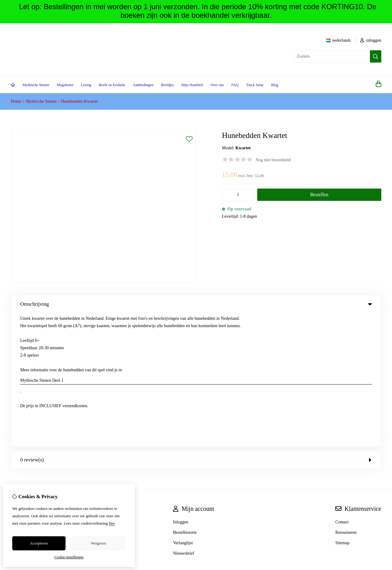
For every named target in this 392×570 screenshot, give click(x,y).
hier (112, 523)
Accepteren (39, 543)
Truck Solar (255, 85)
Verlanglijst (183, 409)
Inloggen (181, 388)
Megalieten (65, 85)
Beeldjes (167, 85)
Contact (342, 388)
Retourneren (346, 399)
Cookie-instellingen (69, 557)
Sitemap (342, 409)
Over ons (217, 85)
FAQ (235, 85)
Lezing (86, 85)
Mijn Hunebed (192, 85)
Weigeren (98, 543)
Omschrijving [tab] (196, 304)
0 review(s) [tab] (196, 326)
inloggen (371, 40)
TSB (378, 447)
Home (16, 101)
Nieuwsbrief (184, 420)
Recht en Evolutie (112, 85)
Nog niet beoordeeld (273, 160)
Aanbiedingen (143, 85)
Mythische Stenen (36, 85)
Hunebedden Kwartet (79, 101)
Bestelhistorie (185, 399)
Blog (275, 85)
